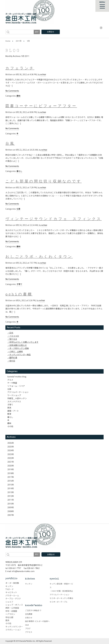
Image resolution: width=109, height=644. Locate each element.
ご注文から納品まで (33, 610)
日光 (11, 333)
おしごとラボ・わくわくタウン (39, 257)
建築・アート (13, 411)
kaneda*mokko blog (17, 377)
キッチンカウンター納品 (20, 354)
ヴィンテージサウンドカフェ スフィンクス (54, 219)
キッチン (9, 586)
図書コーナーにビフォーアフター (41, 106)
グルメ (10, 380)
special (54, 579)
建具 (7, 620)
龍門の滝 (13, 358)
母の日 (12, 361)
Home (8, 41)
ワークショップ (14, 395)
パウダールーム (12, 596)
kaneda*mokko (34, 606)
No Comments (12, 91)
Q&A (27, 625)
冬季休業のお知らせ (18, 345)
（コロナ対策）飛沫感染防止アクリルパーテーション (61, 593)
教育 (9, 414)
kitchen (30, 579)
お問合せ (51, 32)
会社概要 (29, 614)
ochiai (43, 74)
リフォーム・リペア (16, 386)
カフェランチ (20, 69)
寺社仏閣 (9, 617)
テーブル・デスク (13, 599)
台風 (10, 144)
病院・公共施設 (12, 608)
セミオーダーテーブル (59, 602)
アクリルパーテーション (18, 392)
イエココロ (14, 336)
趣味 (18, 96)
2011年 (19, 41)
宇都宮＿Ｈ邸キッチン (17, 398)
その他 (10, 426)
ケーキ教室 (12, 383)
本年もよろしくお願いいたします (24, 342)
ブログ (28, 629)
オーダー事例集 (12, 583)
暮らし (19, 171)
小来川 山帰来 (16, 351)
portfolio (11, 579)
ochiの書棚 (19, 295)
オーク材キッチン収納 (19, 348)
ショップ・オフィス (14, 605)
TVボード (10, 589)
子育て (19, 284)
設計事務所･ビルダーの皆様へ (37, 621)
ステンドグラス (14, 401)
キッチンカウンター (14, 627)
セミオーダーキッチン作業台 (61, 598)
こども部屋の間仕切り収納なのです (44, 182)
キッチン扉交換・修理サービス (61, 586)
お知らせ (29, 618)
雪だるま (13, 339)
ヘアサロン (10, 614)
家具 (9, 408)
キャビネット (11, 592)
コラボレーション (13, 630)
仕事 (18, 209)
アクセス (29, 632)
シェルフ (9, 602)
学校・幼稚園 (11, 611)
